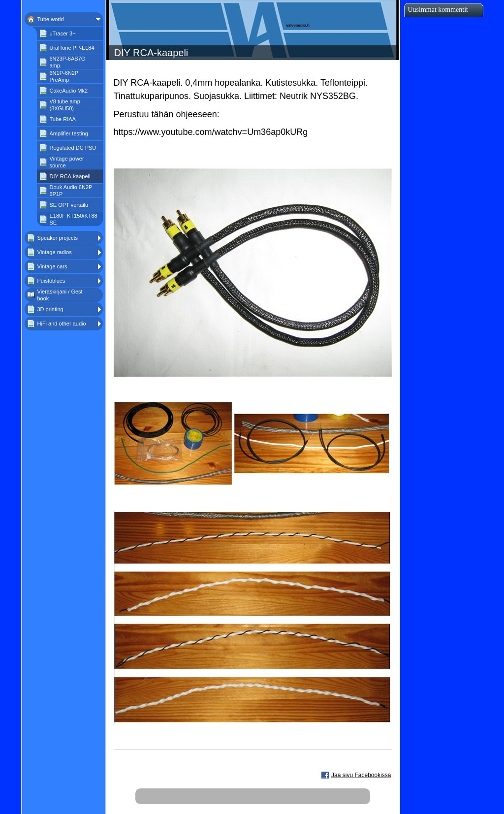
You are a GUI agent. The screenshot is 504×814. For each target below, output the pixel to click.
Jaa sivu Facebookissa (361, 775)
